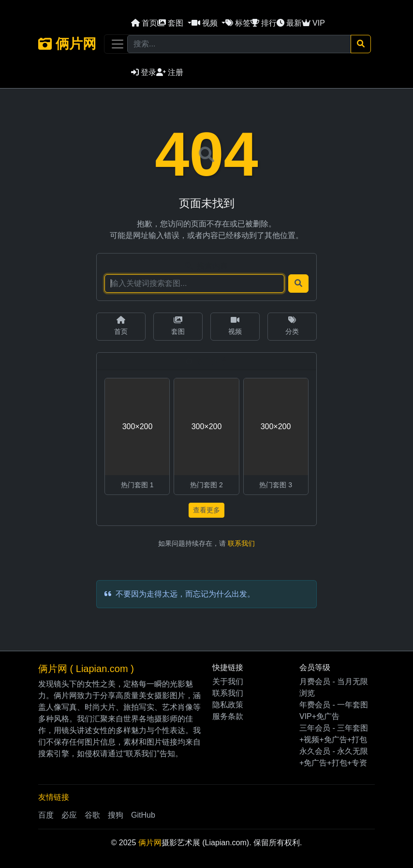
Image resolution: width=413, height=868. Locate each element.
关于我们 (228, 681)
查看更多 (206, 510)
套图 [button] (171, 23)
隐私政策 (228, 705)
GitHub (143, 815)
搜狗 (116, 815)
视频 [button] (206, 23)
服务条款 (228, 716)
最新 (289, 23)
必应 (69, 815)
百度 (46, 815)
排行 (264, 23)
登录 (144, 72)
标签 (238, 23)
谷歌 (92, 815)
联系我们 (241, 543)
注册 (170, 72)
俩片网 (67, 44)
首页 (144, 23)
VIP (313, 23)
